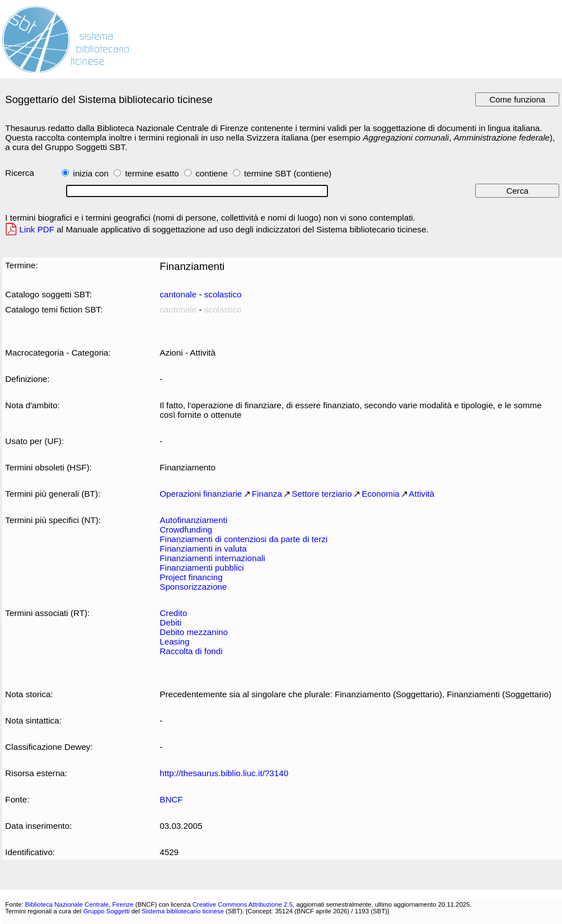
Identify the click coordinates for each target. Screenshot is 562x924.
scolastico (223, 294)
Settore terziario (322, 494)
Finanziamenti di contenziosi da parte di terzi (243, 539)
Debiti (170, 622)
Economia (381, 494)
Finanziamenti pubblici (202, 568)
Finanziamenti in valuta (203, 549)
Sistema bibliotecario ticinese (183, 911)
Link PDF (37, 229)
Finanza (267, 494)
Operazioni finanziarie (201, 494)
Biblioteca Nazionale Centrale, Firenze (79, 904)
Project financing (191, 577)
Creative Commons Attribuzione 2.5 (243, 904)
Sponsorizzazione (193, 587)
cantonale (178, 294)
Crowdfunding (186, 529)
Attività (421, 494)
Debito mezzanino (194, 632)
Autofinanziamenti (193, 520)
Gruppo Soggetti (107, 911)
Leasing (174, 641)
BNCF (171, 799)
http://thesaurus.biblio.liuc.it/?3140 (224, 773)
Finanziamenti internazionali (212, 558)
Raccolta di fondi (191, 651)
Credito (173, 613)
